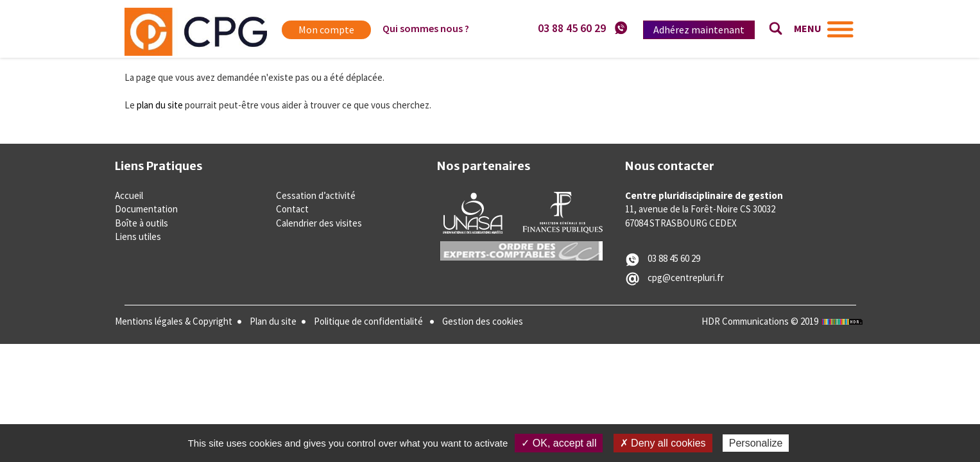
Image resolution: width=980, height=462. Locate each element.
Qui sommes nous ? (426, 28)
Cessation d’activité (316, 195)
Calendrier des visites (319, 223)
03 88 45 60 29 (572, 28)
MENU (808, 28)
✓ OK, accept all (559, 443)
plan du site (160, 105)
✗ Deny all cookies (663, 443)
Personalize (756, 443)
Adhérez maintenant (699, 30)
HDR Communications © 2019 (784, 321)
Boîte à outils (142, 223)
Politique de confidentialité (368, 321)
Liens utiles (138, 236)
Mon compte (326, 30)
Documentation (146, 209)
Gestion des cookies (483, 321)
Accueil (129, 195)
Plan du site (273, 321)
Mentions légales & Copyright (174, 321)
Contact (292, 209)
